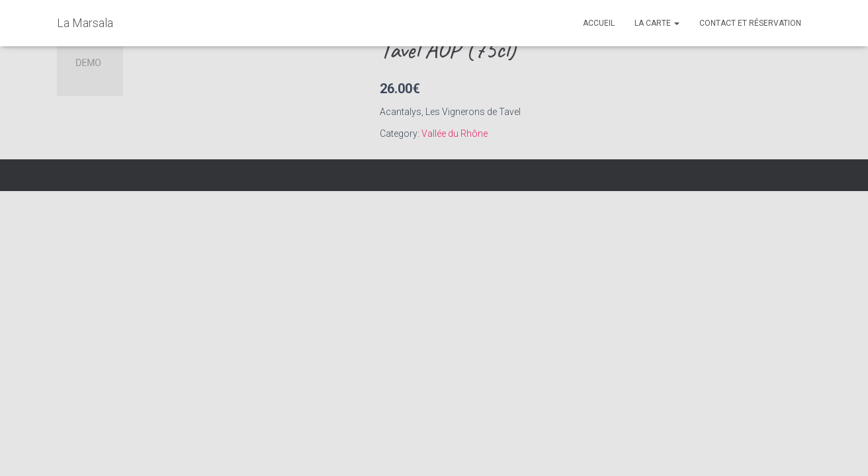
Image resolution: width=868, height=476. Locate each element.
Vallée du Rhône (455, 134)
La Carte (657, 23)
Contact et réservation (750, 23)
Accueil (599, 23)
